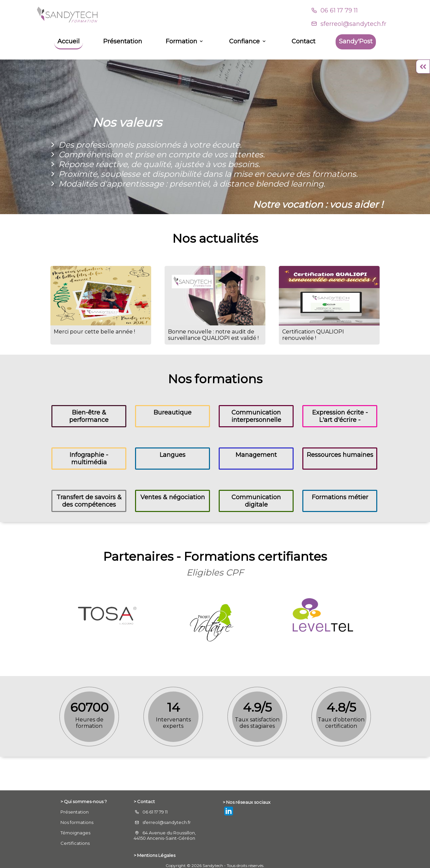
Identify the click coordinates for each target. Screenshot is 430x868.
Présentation (123, 41)
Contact (304, 41)
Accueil (69, 41)
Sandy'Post (356, 41)
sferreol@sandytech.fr (353, 24)
